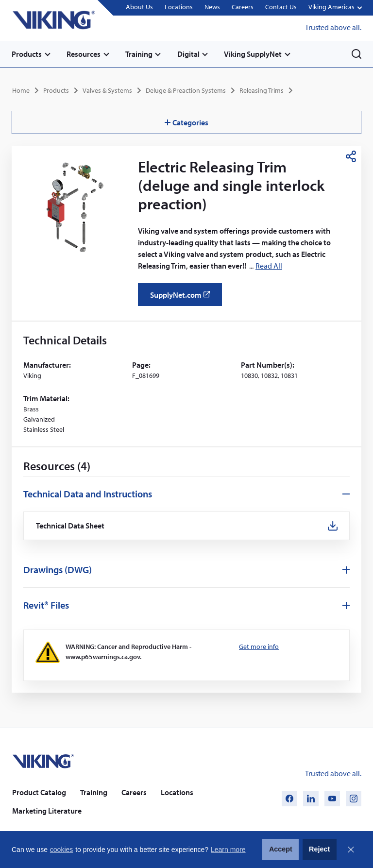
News (212, 7)
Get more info (259, 647)
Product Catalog (39, 792)
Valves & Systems (107, 90)
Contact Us (281, 7)
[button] (335, 8)
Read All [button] (269, 266)
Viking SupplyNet (253, 54)
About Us (139, 7)
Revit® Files (46, 605)
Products (27, 54)
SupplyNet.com (183, 298)
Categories (186, 122)
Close (351, 850)
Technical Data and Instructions (88, 494)
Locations (179, 7)
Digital (188, 54)
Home (21, 90)
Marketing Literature (47, 811)
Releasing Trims (262, 90)
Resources (84, 54)
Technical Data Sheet (70, 526)
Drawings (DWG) (58, 570)
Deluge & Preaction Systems (186, 90)
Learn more (228, 850)
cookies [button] (61, 850)
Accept (281, 849)
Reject (319, 849)
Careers (243, 7)
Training (139, 54)
